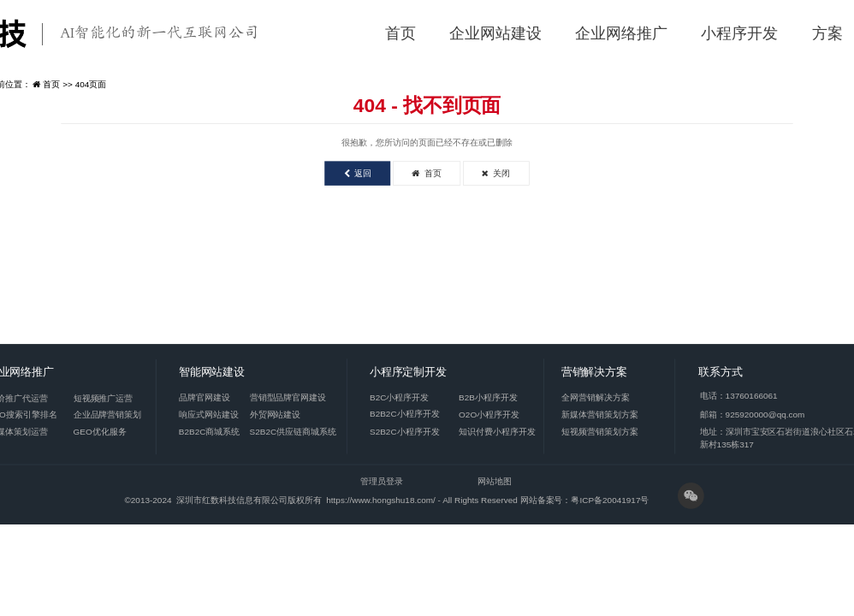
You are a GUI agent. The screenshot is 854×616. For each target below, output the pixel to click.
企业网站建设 (495, 33)
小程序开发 (739, 33)
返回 (358, 173)
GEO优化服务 (100, 432)
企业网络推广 (621, 33)
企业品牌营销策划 (108, 415)
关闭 (496, 173)
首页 (400, 33)
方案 (827, 33)
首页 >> (59, 84)
